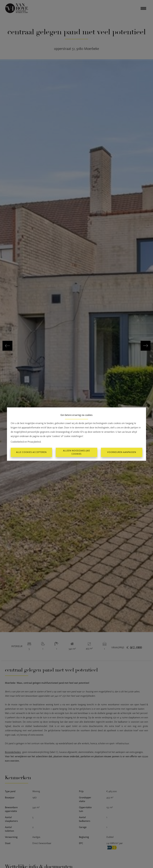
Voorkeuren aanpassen (122, 452)
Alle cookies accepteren (31, 452)
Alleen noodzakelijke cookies (76, 452)
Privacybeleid (34, 442)
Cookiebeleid (17, 442)
